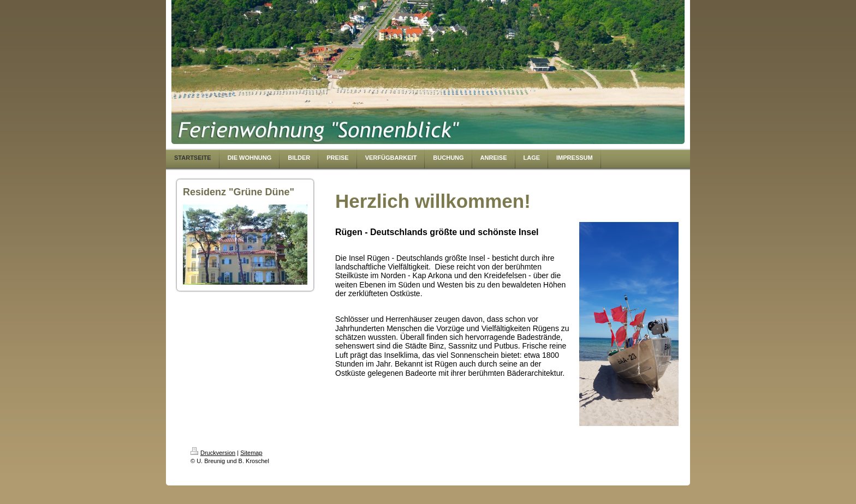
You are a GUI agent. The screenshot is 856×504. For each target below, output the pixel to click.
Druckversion (213, 453)
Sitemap (251, 453)
